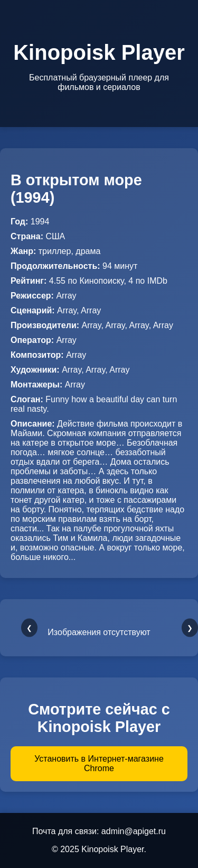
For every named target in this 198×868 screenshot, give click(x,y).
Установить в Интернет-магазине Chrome (99, 763)
